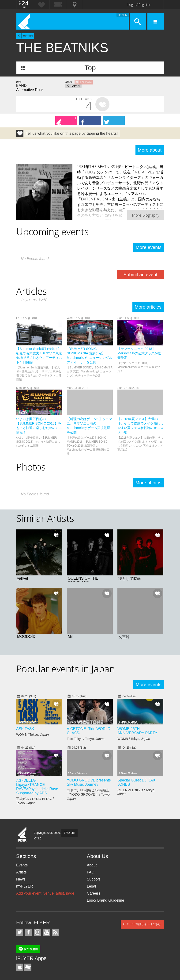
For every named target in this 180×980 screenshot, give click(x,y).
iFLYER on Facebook (29, 932)
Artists (28, 36)
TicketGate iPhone (28, 967)
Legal (92, 886)
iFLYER (22, 835)
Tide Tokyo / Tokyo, (86, 739)
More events (149, 247)
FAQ (91, 872)
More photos (148, 483)
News (21, 879)
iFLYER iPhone (20, 967)
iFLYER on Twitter (20, 932)
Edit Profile (86, 82)
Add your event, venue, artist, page (45, 893)
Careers (94, 893)
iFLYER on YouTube (47, 932)
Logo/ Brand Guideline (106, 900)
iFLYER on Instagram (38, 932)
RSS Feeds (56, 932)
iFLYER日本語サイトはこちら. (142, 924)
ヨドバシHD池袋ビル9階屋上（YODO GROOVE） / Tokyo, (89, 794)
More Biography (146, 215)
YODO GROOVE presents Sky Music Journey (89, 782)
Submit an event (141, 275)
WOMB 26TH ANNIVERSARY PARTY (137, 731)
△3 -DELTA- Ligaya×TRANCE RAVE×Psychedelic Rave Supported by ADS (37, 787)
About (92, 865)
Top (90, 68)
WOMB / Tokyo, (32, 735)
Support (94, 879)
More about (150, 150)
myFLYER (25, 886)
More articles (148, 307)
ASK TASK (25, 729)
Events (22, 865)
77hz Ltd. (69, 833)
